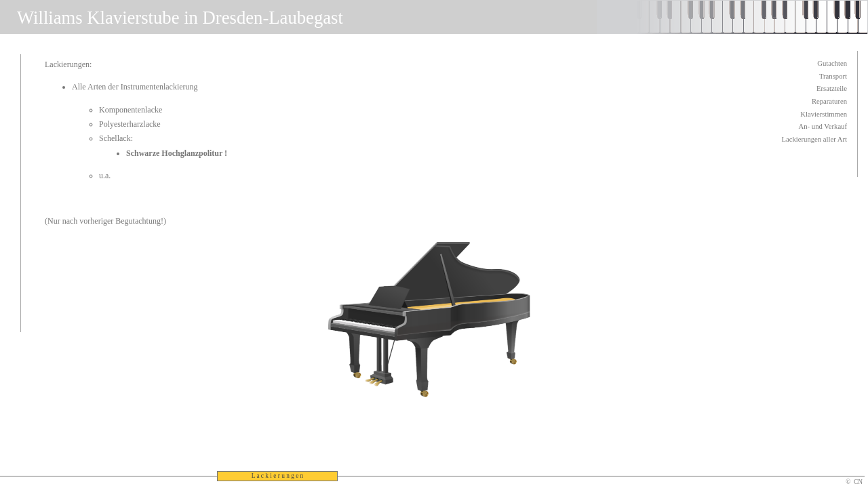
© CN (854, 482)
